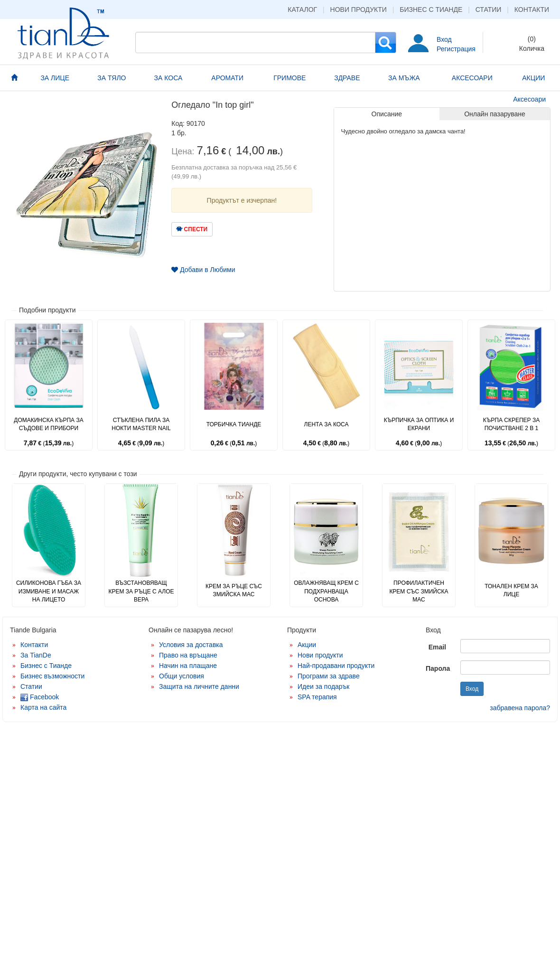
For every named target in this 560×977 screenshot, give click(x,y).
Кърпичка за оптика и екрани (419, 424)
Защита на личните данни (199, 686)
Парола (438, 668)
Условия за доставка (191, 645)
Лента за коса (327, 424)
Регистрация (456, 49)
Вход (444, 39)
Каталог (302, 9)
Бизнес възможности (52, 676)
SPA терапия (317, 697)
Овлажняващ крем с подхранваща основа (326, 591)
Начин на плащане (188, 666)
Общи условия (182, 676)
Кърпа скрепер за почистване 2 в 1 (511, 424)
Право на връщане (188, 655)
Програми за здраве (329, 676)
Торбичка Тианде (234, 424)
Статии (489, 9)
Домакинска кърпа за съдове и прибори (48, 424)
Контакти (532, 9)
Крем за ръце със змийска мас (234, 590)
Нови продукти (359, 9)
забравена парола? (520, 708)
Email (437, 647)
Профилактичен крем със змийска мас (419, 591)
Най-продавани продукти (336, 666)
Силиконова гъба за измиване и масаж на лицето (49, 591)
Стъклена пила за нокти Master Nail (141, 424)
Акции (307, 645)
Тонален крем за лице (511, 590)
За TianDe (36, 655)
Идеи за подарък (324, 686)
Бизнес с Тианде (431, 9)
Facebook (40, 697)
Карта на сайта (43, 707)
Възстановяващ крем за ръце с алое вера (141, 591)
